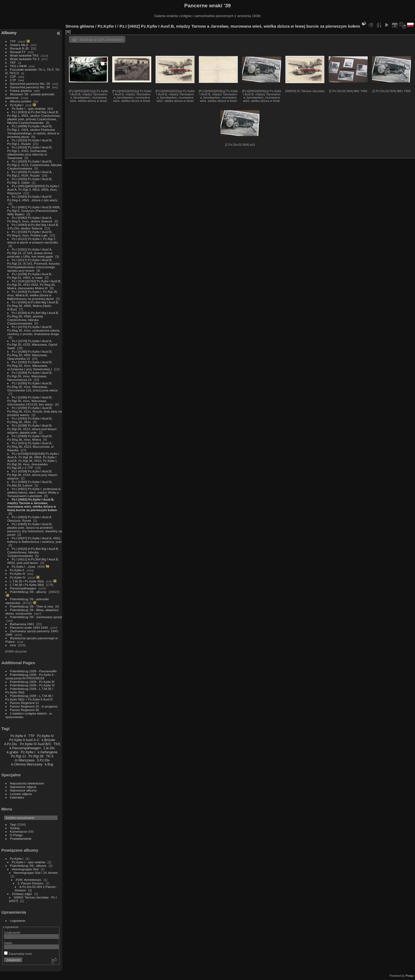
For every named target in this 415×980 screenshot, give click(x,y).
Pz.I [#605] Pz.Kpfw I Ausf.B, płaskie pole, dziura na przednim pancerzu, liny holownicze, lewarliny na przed (35, 529)
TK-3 (50, 756)
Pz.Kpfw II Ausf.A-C (24, 740)
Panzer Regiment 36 (24, 710)
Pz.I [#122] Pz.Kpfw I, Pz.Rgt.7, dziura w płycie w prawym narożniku (33, 241)
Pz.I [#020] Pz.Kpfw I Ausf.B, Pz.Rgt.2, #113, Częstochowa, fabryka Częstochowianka (34, 165)
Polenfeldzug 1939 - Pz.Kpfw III (32, 682)
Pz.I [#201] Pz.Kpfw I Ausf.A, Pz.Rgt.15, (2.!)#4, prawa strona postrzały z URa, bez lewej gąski (30, 253)
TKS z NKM (18, 66)
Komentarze (19, 831)
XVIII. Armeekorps (29, 880)
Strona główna (80, 26)
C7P (13, 80)
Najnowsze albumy (23, 790)
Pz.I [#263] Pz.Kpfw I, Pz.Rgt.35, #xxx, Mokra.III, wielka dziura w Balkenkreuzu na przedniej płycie (33, 295)
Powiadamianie (21, 838)
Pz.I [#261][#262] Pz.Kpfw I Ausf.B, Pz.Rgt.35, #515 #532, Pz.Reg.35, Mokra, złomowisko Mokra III (34, 285)
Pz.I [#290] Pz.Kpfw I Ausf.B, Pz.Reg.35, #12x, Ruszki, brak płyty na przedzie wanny (35, 411)
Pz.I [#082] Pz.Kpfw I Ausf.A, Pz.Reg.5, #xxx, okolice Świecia (30, 219)
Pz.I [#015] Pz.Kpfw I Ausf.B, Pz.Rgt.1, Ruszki (30, 142)
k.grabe (13, 752)
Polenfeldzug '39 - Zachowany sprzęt (36, 617)
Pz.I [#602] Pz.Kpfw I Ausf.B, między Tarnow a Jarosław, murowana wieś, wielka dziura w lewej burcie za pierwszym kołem (32, 505)
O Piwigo (16, 835)
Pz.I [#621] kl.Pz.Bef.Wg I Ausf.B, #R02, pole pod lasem (33, 561)
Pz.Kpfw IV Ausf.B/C (36, 744)
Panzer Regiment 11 (24, 703)
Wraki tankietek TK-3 (25, 59)
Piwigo (410, 976)
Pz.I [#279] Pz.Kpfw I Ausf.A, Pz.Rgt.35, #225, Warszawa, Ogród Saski (32, 344)
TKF (13, 62)
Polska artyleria (21, 91)
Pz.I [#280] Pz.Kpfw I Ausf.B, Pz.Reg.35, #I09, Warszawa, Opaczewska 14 (30, 355)
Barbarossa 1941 (22, 624)
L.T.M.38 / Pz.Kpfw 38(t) (27, 585)
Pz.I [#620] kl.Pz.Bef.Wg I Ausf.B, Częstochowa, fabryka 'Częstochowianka (33, 552)
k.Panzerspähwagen (25, 748)
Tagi (13, 824)
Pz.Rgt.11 (18, 756)
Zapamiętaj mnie (18, 954)
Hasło (8, 943)
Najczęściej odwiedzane (27, 783)
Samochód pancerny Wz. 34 (30, 87)
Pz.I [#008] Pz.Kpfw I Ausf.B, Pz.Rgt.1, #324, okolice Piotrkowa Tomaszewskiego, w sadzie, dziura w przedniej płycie (33, 131)
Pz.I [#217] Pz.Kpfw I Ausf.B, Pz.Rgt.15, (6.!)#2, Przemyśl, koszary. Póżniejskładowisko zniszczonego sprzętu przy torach (34, 265)
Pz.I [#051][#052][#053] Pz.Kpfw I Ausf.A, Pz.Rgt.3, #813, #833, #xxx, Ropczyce (33, 189)
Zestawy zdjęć (22, 894)
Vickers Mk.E (19, 45)
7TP (13, 41)
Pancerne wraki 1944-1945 (29, 627)
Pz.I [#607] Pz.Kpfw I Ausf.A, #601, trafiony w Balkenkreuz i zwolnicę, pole (34, 540)
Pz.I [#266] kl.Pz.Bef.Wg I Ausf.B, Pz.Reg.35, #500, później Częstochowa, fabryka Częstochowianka (33, 318)
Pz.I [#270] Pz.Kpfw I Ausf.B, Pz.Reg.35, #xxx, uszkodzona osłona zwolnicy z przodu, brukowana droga (33, 330)
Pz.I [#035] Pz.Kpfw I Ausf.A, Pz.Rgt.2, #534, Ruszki (30, 174)
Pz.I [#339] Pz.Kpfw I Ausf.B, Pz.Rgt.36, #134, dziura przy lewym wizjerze (32, 475)
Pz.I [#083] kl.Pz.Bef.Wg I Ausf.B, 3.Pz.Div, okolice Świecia (33, 226)
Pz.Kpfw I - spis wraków (29, 108)
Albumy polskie (21, 101)
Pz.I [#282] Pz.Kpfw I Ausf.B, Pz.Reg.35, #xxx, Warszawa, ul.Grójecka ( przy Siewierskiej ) (30, 366)
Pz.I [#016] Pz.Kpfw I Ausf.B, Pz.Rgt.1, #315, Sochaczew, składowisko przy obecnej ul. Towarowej (30, 152)
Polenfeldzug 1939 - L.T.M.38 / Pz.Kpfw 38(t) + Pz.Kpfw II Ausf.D (29, 697)
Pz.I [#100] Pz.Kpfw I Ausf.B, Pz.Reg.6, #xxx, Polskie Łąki (30, 233)
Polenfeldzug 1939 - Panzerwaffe (33, 671)
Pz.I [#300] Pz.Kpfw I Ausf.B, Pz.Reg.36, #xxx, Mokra (30, 438)
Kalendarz (17, 797)
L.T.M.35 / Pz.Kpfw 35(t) (27, 581)
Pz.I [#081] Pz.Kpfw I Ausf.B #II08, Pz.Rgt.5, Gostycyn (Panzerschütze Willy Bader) (34, 211)
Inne (13, 645)
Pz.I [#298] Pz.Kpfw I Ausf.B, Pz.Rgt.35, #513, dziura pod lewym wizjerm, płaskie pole (32, 429)
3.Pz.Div (43, 760)
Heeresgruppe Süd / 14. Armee (36, 873)
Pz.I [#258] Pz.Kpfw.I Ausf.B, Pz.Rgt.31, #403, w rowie (30, 276)
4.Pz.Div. (11, 744)
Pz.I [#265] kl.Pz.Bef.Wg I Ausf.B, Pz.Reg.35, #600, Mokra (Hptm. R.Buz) (33, 306)
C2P (13, 77)
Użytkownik (12, 932)
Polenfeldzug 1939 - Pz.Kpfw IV (32, 685)
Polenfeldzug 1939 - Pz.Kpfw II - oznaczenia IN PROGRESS (30, 676)
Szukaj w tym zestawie (101, 39)
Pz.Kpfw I (17, 105)
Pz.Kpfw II (17, 570)
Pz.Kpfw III (18, 574)
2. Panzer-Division (30, 883)
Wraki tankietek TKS (24, 55)
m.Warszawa (24, 760)
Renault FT (18, 52)
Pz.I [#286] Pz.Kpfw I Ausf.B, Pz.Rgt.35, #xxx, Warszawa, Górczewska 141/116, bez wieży (30, 401)
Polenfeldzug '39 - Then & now (32, 606)
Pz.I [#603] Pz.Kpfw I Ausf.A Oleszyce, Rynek (29, 519)
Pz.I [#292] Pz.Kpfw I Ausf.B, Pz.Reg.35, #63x (30, 420)
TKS (57, 744)
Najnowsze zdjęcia (23, 787)
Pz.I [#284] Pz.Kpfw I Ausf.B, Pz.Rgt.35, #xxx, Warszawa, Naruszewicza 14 (30, 376)
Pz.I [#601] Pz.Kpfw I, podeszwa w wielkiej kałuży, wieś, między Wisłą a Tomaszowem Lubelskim (34, 492)
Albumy (9, 33)
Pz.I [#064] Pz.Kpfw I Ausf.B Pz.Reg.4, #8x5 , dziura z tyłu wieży (32, 198)
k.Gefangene (47, 752)
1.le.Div (49, 748)
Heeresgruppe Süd (25, 869)
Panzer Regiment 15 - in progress (34, 706)
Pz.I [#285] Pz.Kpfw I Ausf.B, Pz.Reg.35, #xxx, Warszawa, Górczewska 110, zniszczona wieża (32, 387)
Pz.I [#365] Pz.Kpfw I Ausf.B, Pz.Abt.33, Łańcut (30, 483)
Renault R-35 (19, 48)
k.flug (49, 764)
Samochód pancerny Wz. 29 (30, 84)
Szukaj (15, 828)
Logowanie (18, 921)
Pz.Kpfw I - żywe (24, 567)
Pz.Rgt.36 (36, 756)
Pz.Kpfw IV (18, 577)
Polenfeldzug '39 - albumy (28, 592)
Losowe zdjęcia (21, 794)
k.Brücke (48, 740)
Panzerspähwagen (23, 588)
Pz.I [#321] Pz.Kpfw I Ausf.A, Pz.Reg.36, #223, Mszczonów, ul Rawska (30, 447)
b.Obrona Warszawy (27, 764)
